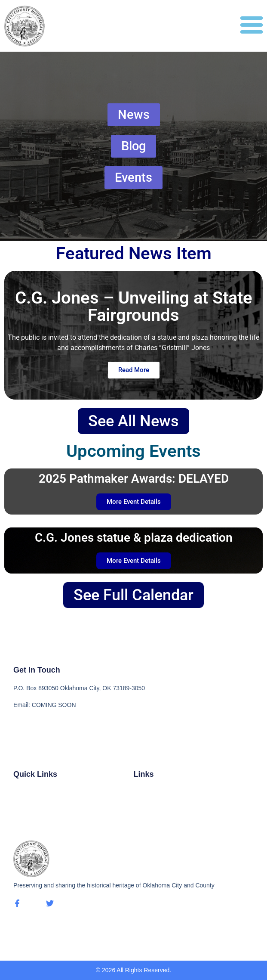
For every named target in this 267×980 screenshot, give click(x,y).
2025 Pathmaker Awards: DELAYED (134, 479)
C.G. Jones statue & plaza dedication (134, 538)
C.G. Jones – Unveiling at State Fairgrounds (134, 306)
